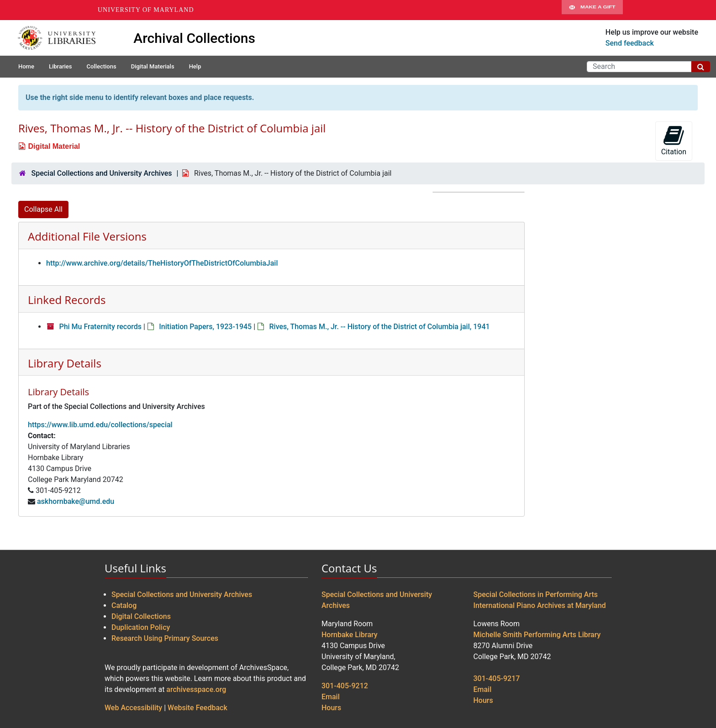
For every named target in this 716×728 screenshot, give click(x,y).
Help (195, 66)
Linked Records (67, 300)
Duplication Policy (141, 627)
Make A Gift (592, 10)
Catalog (124, 605)
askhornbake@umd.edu (76, 501)
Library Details (65, 363)
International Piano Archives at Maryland (540, 605)
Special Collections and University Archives (101, 173)
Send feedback (630, 43)
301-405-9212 (345, 686)
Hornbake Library (350, 635)
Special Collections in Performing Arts (536, 594)
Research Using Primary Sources (165, 638)
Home (26, 66)
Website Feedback (197, 708)
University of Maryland (146, 10)
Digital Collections (141, 616)
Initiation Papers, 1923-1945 (205, 327)
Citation (674, 140)
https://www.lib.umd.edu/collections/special (100, 425)
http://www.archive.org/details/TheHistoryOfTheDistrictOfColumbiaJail (162, 263)
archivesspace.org (196, 689)
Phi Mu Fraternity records (100, 327)
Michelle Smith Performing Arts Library (537, 635)
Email (331, 697)
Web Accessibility (133, 708)
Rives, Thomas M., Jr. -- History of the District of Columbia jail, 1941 (379, 327)
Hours (331, 708)
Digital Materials (153, 66)
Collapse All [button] (43, 209)
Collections (101, 66)
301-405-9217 (497, 678)
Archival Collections (194, 38)
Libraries (61, 66)
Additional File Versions (87, 236)
